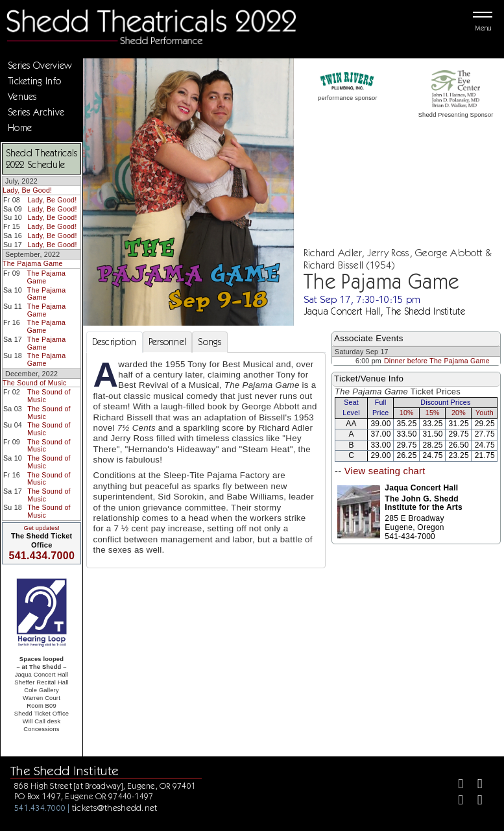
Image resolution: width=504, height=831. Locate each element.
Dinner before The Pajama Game (437, 361)
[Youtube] (474, 801)
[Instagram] (455, 801)
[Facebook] (455, 785)
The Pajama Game (33, 263)
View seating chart (385, 471)
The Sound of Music (35, 383)
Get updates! (42, 528)
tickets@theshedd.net (115, 808)
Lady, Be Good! (27, 190)
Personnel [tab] (168, 342)
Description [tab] (114, 342)
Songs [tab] (210, 342)
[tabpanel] (206, 460)
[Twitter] (474, 785)
